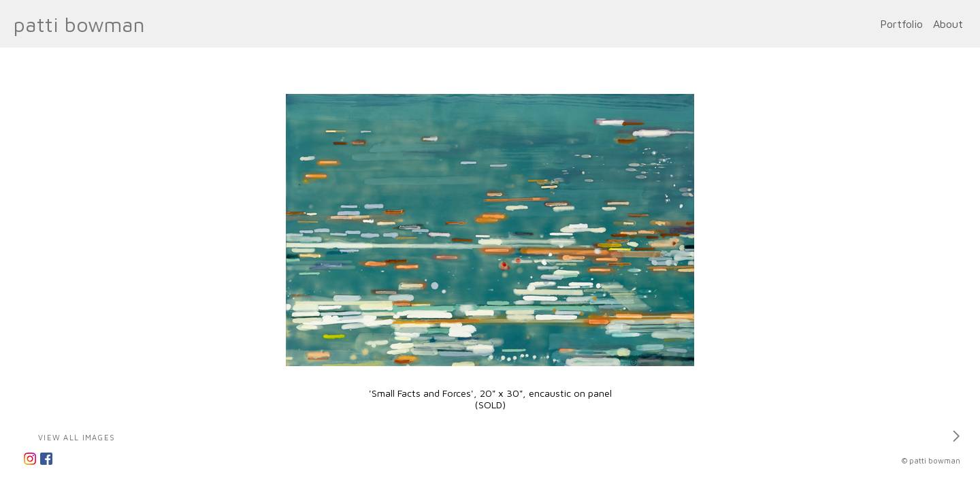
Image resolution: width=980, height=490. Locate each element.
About (948, 24)
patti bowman (79, 24)
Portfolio (901, 24)
